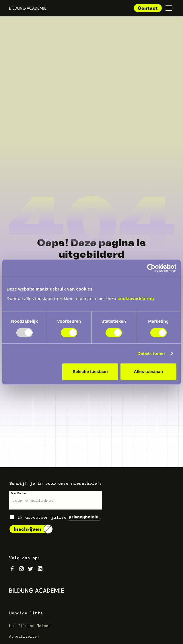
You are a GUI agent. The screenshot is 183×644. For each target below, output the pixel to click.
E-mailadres (19, 493)
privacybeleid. (84, 517)
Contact (148, 8)
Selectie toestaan (90, 371)
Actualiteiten (24, 636)
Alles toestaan (148, 371)
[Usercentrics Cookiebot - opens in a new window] (151, 268)
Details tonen (151, 353)
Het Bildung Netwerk (31, 626)
